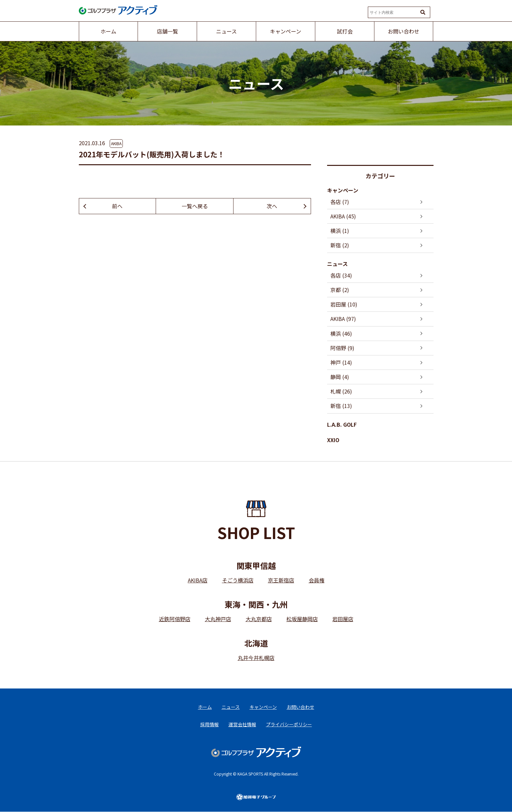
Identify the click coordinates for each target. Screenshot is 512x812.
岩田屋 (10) (344, 304)
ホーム (205, 707)
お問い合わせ (301, 707)
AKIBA (116, 143)
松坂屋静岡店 (302, 619)
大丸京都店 (259, 619)
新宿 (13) (341, 406)
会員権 (317, 580)
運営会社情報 (242, 725)
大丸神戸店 (218, 619)
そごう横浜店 (238, 580)
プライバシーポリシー (289, 725)
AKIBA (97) (343, 319)
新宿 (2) (340, 245)
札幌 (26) (341, 391)
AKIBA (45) (343, 216)
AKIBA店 (198, 580)
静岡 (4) (340, 377)
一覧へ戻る (195, 206)
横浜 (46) (341, 333)
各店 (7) (340, 202)
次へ (272, 206)
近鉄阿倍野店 (175, 619)
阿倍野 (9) (342, 348)
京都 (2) (340, 290)
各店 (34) (341, 275)
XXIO (333, 440)
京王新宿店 (281, 580)
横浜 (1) (340, 231)
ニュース (337, 264)
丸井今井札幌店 (256, 658)
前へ (117, 206)
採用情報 (210, 725)
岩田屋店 (343, 619)
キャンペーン (343, 190)
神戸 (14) (341, 362)
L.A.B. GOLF (342, 424)
